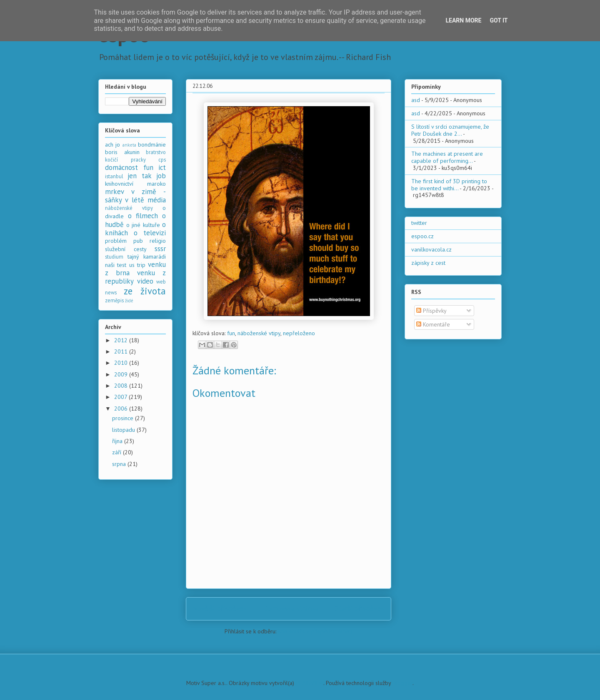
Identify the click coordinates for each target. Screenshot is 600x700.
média (157, 200)
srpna (120, 464)
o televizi (150, 233)
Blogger (402, 683)
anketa (129, 145)
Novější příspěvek (220, 608)
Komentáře (433, 324)
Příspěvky (431, 311)
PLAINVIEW (310, 683)
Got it (499, 20)
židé (129, 301)
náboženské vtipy (259, 333)
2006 (122, 409)
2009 (122, 374)
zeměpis (114, 300)
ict (162, 167)
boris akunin (122, 152)
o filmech (143, 216)
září (117, 452)
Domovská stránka (291, 608)
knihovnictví (119, 184)
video (145, 281)
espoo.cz (422, 236)
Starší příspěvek (360, 608)
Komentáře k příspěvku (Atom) (315, 631)
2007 (121, 397)
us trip (137, 265)
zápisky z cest (428, 263)
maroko (156, 184)
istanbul (114, 176)
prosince (124, 418)
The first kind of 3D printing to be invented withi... (449, 185)
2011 (122, 351)
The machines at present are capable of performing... (447, 157)
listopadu (124, 430)
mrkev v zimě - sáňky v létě (135, 196)
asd (416, 100)
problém (116, 241)
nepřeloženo (299, 333)
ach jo (112, 144)
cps (162, 159)
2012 (122, 340)
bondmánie (152, 144)
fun (231, 333)
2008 (122, 386)
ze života (145, 291)
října (118, 441)
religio (158, 241)
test (122, 265)
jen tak (139, 176)
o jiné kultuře (143, 225)
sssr (160, 249)
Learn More (463, 20)
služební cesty (126, 249)
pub (138, 241)
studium (114, 257)
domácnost (121, 167)
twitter (419, 223)
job (161, 176)
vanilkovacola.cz (431, 249)
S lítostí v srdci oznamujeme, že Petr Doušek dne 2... (450, 130)
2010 (122, 363)
